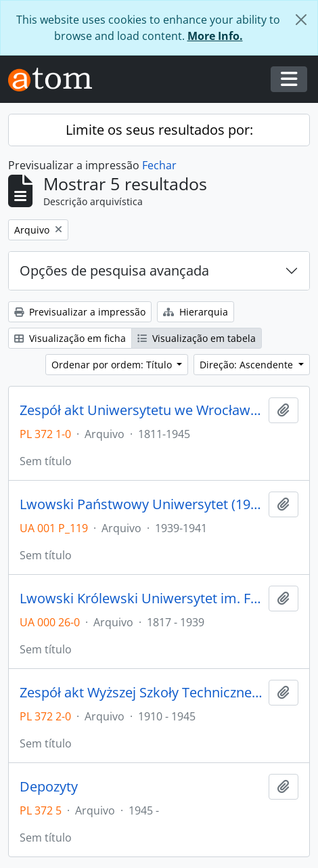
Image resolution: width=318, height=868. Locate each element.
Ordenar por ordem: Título (113, 365)
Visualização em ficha (70, 338)
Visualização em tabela (197, 338)
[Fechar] (301, 20)
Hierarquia (196, 312)
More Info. (215, 36)
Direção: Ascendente (248, 365)
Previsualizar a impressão (80, 312)
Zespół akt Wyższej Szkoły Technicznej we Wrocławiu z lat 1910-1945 (141, 693)
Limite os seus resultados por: (159, 130)
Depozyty (49, 787)
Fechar (159, 165)
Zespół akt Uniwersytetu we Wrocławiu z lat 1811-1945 (141, 410)
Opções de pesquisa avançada (114, 270)
